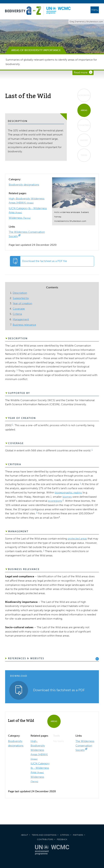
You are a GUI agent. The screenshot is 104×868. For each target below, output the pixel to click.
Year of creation (22, 303)
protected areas (77, 539)
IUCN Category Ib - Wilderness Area (40, 768)
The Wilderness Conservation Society (85, 746)
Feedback (62, 839)
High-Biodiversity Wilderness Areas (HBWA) (39, 750)
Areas (84, 110)
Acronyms (84, 95)
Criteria (17, 314)
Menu (95, 10)
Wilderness (20, 218)
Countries (84, 125)
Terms (84, 155)
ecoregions (55, 501)
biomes (67, 497)
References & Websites (26, 658)
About (25, 835)
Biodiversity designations (24, 185)
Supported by (21, 298)
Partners (78, 835)
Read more (81, 72)
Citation (65, 835)
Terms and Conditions (44, 835)
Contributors (45, 839)
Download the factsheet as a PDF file (44, 261)
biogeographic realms (68, 492)
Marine (84, 140)
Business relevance (24, 325)
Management (21, 319)
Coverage (19, 309)
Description (20, 293)
